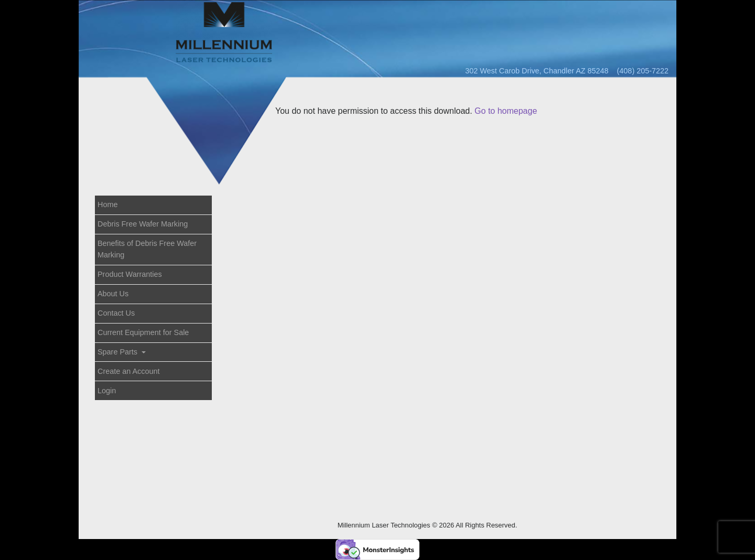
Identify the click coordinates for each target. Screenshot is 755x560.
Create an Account (128, 371)
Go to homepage (506, 111)
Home (107, 204)
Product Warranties (130, 274)
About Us (113, 294)
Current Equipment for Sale (143, 332)
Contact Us (116, 313)
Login (107, 391)
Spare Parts (118, 352)
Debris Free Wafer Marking (143, 224)
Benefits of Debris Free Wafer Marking (147, 249)
